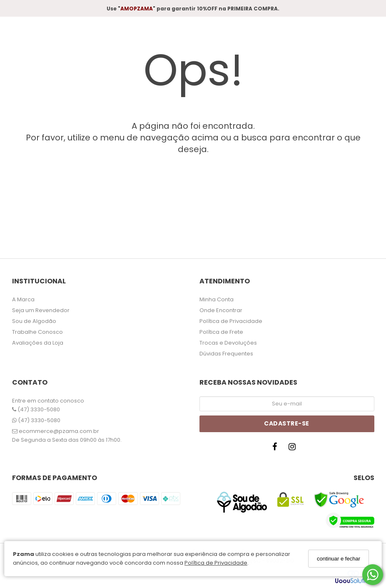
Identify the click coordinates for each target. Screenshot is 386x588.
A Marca (23, 299)
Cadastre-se (287, 423)
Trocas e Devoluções (228, 343)
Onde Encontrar (221, 310)
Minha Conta (217, 299)
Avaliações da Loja (38, 343)
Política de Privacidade (216, 563)
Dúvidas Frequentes (226, 354)
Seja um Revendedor (41, 310)
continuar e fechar (339, 559)
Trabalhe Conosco (37, 332)
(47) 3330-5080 (36, 409)
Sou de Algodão (34, 321)
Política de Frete (221, 332)
